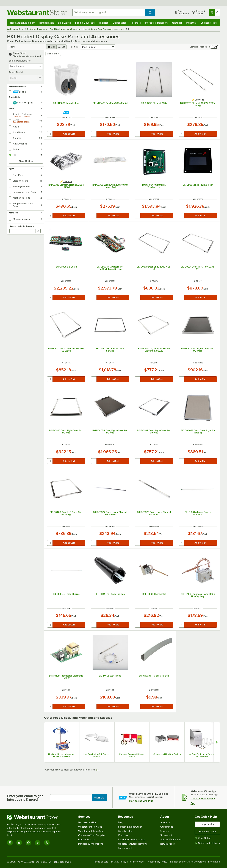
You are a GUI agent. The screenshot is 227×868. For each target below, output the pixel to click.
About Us (165, 823)
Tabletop (104, 23)
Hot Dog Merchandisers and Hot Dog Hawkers (62, 755)
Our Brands (167, 827)
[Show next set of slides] (217, 742)
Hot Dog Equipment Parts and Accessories (202, 755)
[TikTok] (38, 843)
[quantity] (50, 134)
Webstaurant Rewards (90, 827)
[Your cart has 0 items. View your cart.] (214, 12)
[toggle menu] (40, 66)
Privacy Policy (119, 862)
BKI (98, 770)
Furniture (136, 23)
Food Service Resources (132, 840)
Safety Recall (125, 848)
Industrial (191, 23)
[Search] (38, 231)
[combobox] (109, 12)
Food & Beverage (85, 23)
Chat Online (203, 838)
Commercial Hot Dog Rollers (167, 754)
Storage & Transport (156, 23)
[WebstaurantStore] (36, 817)
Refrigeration (47, 23)
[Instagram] (10, 843)
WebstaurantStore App (91, 831)
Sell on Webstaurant (171, 840)
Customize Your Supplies (92, 835)
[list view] (62, 47)
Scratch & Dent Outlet (130, 827)
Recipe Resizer (87, 840)
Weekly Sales (125, 831)
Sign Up (99, 798)
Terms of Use (136, 862)
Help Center (207, 824)
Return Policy (168, 844)
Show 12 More (26, 161)
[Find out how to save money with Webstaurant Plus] (66, 113)
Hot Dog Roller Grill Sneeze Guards (97, 755)
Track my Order (207, 831)
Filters (12, 47)
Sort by (74, 47)
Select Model (16, 72)
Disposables (120, 23)
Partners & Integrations (91, 844)
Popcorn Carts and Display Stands (132, 755)
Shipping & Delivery (207, 843)
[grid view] (51, 47)
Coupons (123, 835)
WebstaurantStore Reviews (133, 844)
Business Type (209, 23)
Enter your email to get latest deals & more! (25, 798)
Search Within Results (22, 226)
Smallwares (64, 23)
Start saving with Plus (141, 801)
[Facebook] (28, 843)
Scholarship (167, 835)
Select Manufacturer (20, 61)
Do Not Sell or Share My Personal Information (195, 862)
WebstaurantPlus (87, 823)
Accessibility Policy (157, 862)
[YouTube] (19, 843)
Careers (165, 831)
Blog (121, 823)
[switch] (214, 47)
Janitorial (177, 23)
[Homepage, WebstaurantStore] (37, 12)
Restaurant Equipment (23, 23)
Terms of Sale (101, 862)
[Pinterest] (47, 843)
